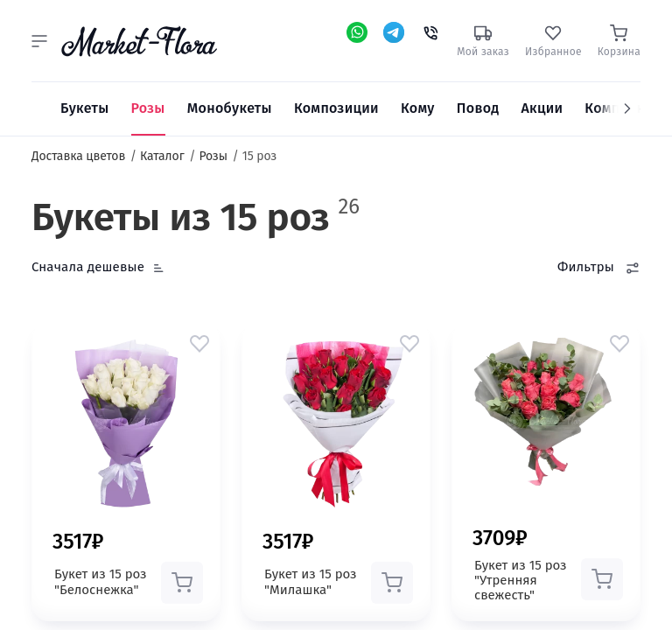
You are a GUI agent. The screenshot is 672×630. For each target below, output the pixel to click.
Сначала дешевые (88, 267)
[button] (39, 41)
